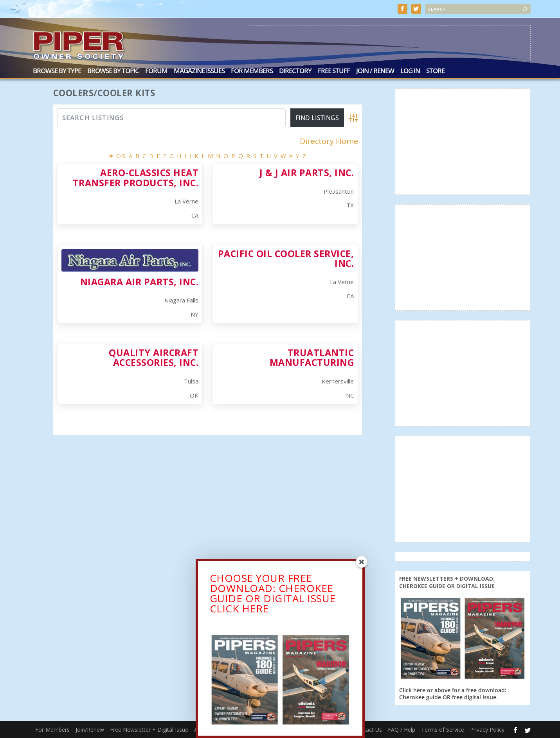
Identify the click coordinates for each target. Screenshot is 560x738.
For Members (252, 71)
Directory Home (329, 141)
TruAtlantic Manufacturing (312, 357)
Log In (410, 71)
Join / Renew (375, 71)
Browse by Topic (113, 71)
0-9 (121, 156)
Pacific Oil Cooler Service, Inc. (286, 258)
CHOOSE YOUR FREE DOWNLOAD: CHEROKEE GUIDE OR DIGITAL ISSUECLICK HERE (273, 596)
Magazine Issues (199, 71)
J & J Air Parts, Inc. (307, 173)
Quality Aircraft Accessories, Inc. (154, 357)
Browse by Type (57, 71)
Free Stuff (334, 71)
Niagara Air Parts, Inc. (140, 282)
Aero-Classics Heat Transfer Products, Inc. (136, 177)
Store (435, 71)
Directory (295, 71)
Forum (156, 71)
